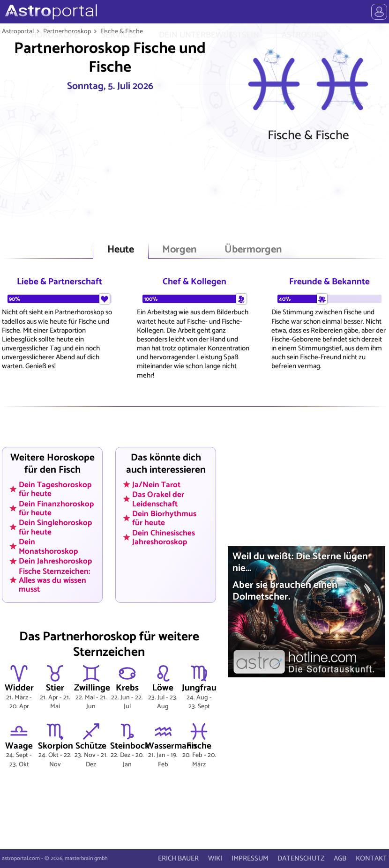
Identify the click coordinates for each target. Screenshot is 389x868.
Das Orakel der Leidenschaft (158, 499)
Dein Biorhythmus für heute (164, 518)
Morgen (179, 250)
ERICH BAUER (178, 858)
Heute (121, 250)
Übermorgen (253, 250)
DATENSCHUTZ (301, 858)
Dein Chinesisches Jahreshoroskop (164, 538)
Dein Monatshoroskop (48, 546)
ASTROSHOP (305, 35)
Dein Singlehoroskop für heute (55, 527)
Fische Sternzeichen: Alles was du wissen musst (55, 580)
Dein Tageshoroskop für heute (55, 489)
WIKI (215, 858)
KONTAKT (371, 858)
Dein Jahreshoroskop (55, 561)
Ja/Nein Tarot (156, 484)
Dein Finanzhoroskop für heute (56, 508)
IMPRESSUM (250, 858)
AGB (340, 858)
